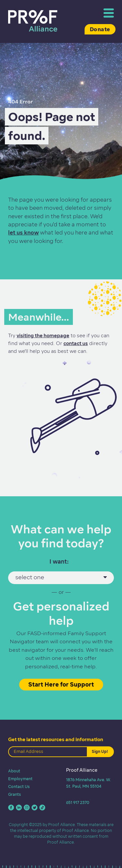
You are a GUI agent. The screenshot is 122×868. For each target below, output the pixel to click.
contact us (76, 343)
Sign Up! (100, 751)
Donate (100, 29)
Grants (14, 794)
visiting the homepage (43, 336)
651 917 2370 (78, 802)
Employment (20, 779)
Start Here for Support (61, 684)
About (14, 771)
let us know (23, 233)
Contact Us (19, 787)
